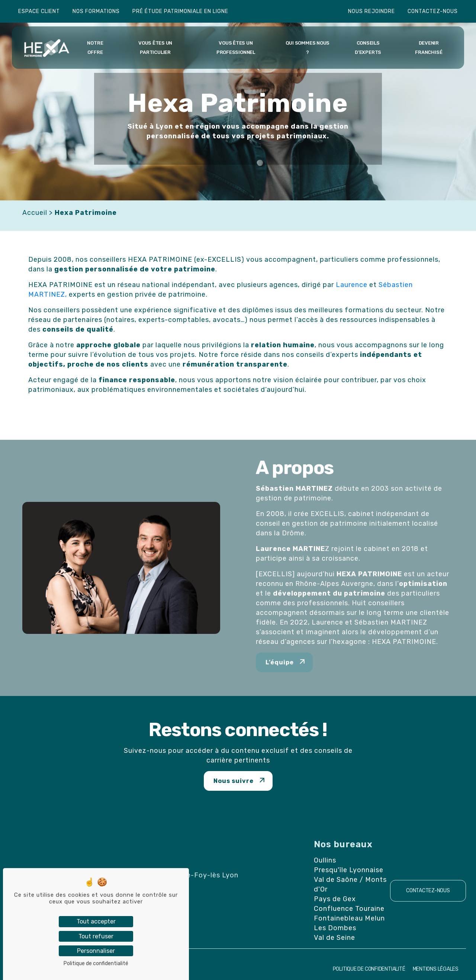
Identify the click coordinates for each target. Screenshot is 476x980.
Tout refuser (96, 936)
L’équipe (280, 662)
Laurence (352, 285)
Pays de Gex (335, 899)
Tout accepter (96, 921)
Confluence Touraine (349, 909)
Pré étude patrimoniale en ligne (180, 11)
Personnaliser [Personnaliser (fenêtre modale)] (96, 951)
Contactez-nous (433, 11)
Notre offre (95, 48)
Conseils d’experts (368, 48)
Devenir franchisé (429, 48)
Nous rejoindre (372, 11)
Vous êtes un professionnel (236, 48)
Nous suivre (234, 781)
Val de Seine (335, 938)
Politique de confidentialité (369, 969)
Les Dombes (335, 928)
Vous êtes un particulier (155, 48)
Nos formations (96, 11)
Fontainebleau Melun (349, 918)
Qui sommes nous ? (308, 48)
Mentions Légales (436, 969)
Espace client (39, 11)
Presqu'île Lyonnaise (349, 870)
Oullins (325, 860)
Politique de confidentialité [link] (96, 963)
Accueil (35, 213)
